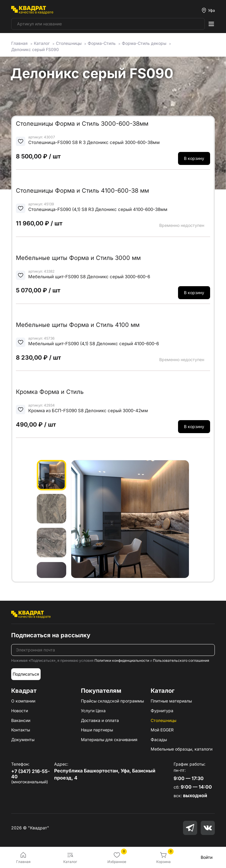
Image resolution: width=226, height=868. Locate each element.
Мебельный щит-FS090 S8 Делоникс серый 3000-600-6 (89, 277)
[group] (130, 519)
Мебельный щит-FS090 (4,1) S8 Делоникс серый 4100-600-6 (94, 344)
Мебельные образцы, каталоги (182, 749)
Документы (23, 740)
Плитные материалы (171, 701)
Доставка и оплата (100, 720)
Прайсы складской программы (112, 701)
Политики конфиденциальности (122, 660)
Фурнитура (162, 711)
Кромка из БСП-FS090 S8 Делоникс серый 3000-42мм (88, 411)
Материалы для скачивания (109, 740)
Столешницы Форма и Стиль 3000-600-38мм (82, 124)
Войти (207, 857)
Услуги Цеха (93, 711)
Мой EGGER (162, 730)
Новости (20, 711)
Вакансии (21, 720)
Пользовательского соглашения (181, 660)
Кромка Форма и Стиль (50, 392)
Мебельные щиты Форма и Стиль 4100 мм (78, 325)
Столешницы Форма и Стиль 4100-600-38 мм (82, 191)
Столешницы (163, 720)
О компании (23, 701)
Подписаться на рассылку (51, 635)
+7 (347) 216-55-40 (30, 774)
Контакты (21, 730)
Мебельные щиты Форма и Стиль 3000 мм (78, 258)
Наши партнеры (97, 730)
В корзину (194, 158)
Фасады (159, 740)
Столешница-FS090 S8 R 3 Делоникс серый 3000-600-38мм (94, 142)
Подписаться (26, 674)
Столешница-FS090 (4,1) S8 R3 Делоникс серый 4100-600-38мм (98, 209)
